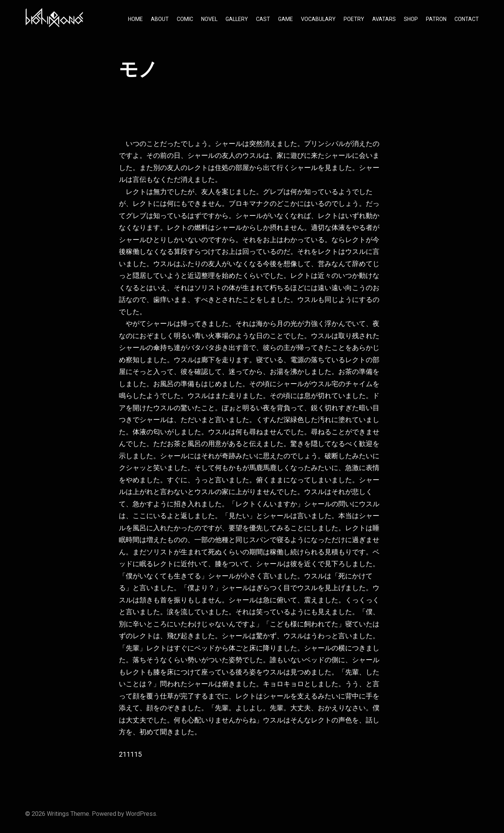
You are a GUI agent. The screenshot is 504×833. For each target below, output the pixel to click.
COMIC (185, 19)
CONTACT (467, 19)
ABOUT (160, 19)
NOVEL (209, 19)
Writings (58, 814)
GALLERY (237, 19)
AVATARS (384, 19)
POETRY (354, 19)
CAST (263, 19)
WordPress (141, 814)
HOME (135, 19)
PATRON (436, 19)
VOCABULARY (318, 19)
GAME (286, 19)
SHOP (411, 19)
